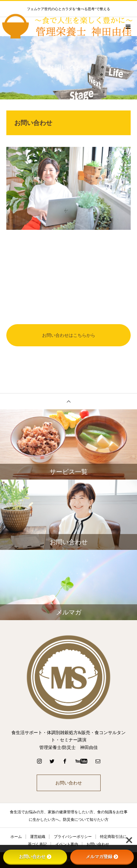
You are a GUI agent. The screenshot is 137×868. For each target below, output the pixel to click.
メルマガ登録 (102, 857)
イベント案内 (67, 844)
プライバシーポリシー (73, 837)
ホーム (16, 837)
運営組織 (38, 837)
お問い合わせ (69, 783)
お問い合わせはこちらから (69, 335)
